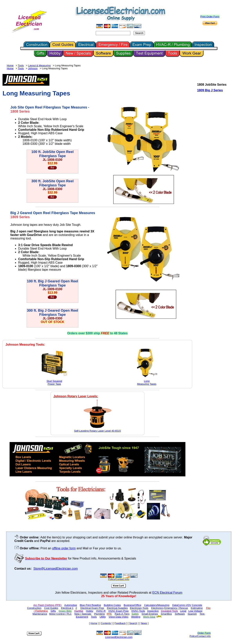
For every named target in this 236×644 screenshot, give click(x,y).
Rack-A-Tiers (122, 614)
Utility (103, 617)
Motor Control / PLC (60, 614)
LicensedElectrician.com (119, 637)
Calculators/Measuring (157, 605)
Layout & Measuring (39, 65)
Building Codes (112, 605)
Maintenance (40, 614)
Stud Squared (54, 381)
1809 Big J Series (210, 90)
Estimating (197, 608)
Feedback (120, 623)
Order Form (204, 633)
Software (180, 614)
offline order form (64, 548)
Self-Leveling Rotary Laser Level (97, 431)
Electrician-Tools (139, 608)
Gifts (53, 611)
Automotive (71, 605)
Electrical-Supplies (117, 608)
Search (133, 623)
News (144, 623)
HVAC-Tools (138, 611)
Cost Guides (51, 608)
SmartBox (166, 614)
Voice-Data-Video (118, 617)
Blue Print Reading (90, 605)
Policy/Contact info (200, 636)
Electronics (157, 608)
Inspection (153, 611)
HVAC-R (101, 611)
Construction (34, 608)
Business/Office (132, 605)
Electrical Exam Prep (92, 608)
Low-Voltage (195, 611)
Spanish (192, 614)
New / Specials (83, 614)
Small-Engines (150, 614)
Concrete (197, 605)
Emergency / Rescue (176, 608)
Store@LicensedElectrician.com (56, 569)
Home (10, 65)
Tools (21, 65)
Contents (106, 623)
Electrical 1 (67, 608)
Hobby (90, 611)
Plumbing (99, 614)
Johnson (33, 68)
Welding (136, 617)
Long (147, 381)
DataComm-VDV (182, 605)
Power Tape (54, 384)
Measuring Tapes (147, 384)
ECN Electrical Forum (167, 593)
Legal (183, 611)
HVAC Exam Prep (118, 611)
